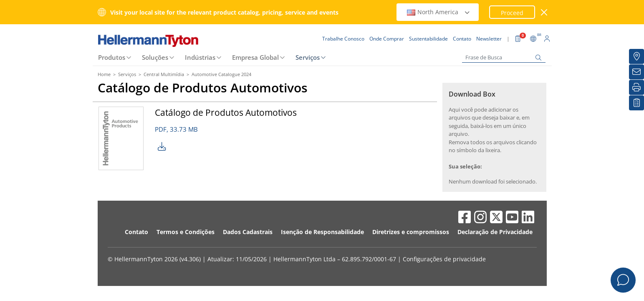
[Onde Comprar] (636, 56)
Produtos (112, 57)
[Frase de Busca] (504, 57)
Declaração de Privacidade (495, 232)
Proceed (512, 13)
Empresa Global (255, 57)
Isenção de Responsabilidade (322, 232)
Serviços (308, 57)
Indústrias (200, 57)
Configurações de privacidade (444, 259)
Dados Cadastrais (248, 232)
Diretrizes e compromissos (411, 232)
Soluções (155, 57)
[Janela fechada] (544, 12)
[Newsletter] (636, 72)
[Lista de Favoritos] (636, 103)
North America (439, 12)
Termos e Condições (186, 232)
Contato (136, 232)
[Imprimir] (636, 87)
